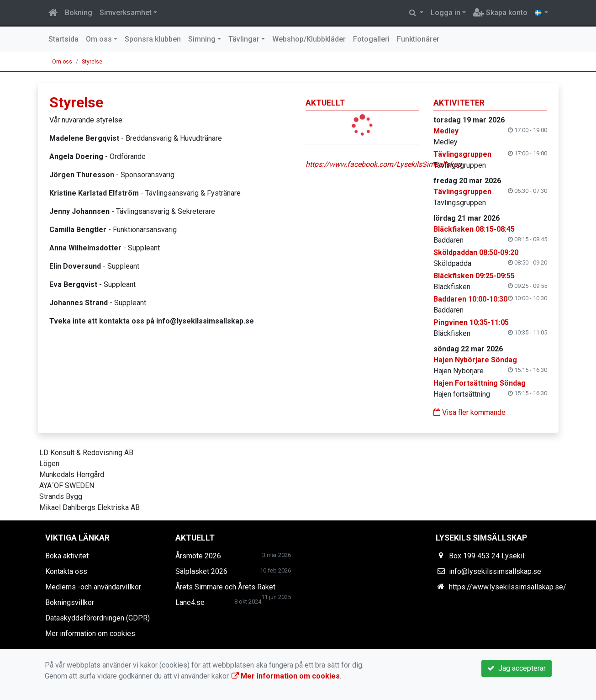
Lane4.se (190, 602)
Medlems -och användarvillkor (93, 587)
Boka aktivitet (67, 556)
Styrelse (92, 62)
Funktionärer (418, 39)
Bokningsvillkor (70, 602)
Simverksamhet (126, 13)
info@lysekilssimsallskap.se (495, 571)
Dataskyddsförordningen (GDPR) (98, 618)
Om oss (99, 39)
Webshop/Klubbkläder (309, 39)
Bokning (79, 13)
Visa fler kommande (469, 412)
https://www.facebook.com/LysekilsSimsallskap (384, 164)
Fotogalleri (371, 39)
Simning (202, 39)
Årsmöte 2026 (198, 556)
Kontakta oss (66, 571)
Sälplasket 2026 (201, 571)
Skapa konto (500, 13)
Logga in (446, 13)
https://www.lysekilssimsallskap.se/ (508, 587)
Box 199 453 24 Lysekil (487, 556)
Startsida (63, 39)
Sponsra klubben (153, 39)
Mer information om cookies (90, 634)
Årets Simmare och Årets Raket (225, 587)
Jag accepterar (517, 668)
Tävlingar (244, 39)
